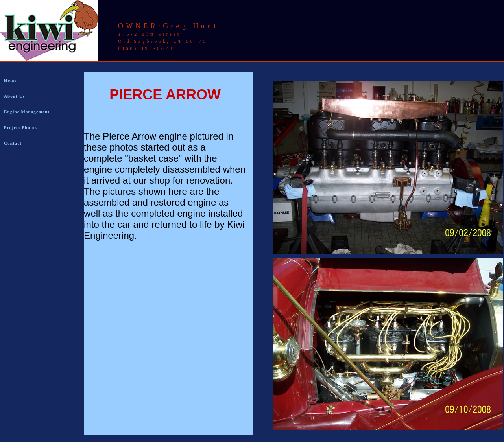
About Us (14, 96)
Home (10, 80)
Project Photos (20, 127)
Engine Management (27, 112)
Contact (13, 143)
